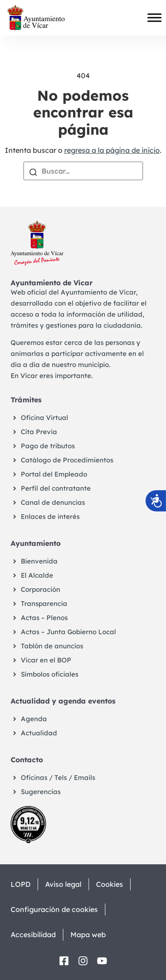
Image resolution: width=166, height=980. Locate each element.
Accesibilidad (33, 935)
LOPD (21, 884)
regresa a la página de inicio (112, 150)
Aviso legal (63, 884)
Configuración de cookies (54, 909)
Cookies (110, 884)
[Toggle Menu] (154, 18)
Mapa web (88, 935)
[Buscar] (33, 171)
